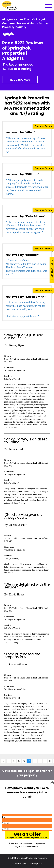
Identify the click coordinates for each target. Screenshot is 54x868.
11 (50, 761)
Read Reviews (20, 80)
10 (45, 761)
